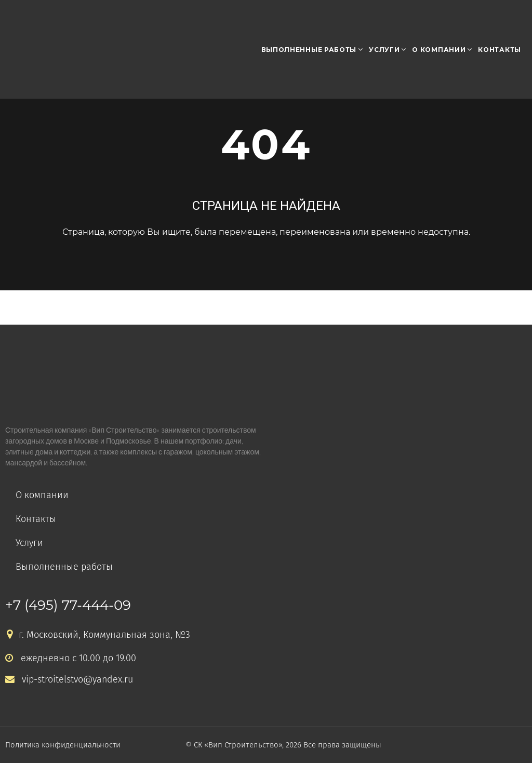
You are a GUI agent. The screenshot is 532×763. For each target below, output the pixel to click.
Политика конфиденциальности (64, 745)
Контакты (500, 50)
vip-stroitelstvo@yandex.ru (69, 680)
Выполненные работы (309, 50)
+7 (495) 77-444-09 (68, 605)
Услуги (384, 50)
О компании (439, 50)
